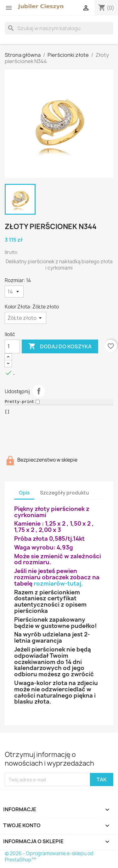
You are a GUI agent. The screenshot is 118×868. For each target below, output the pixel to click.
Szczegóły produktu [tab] (65, 493)
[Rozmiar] (14, 292)
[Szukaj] (59, 28)
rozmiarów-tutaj (57, 584)
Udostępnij (39, 391)
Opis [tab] (24, 493)
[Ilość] (12, 346)
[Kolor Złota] (25, 318)
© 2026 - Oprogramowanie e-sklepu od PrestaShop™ (49, 857)
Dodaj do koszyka (60, 346)
